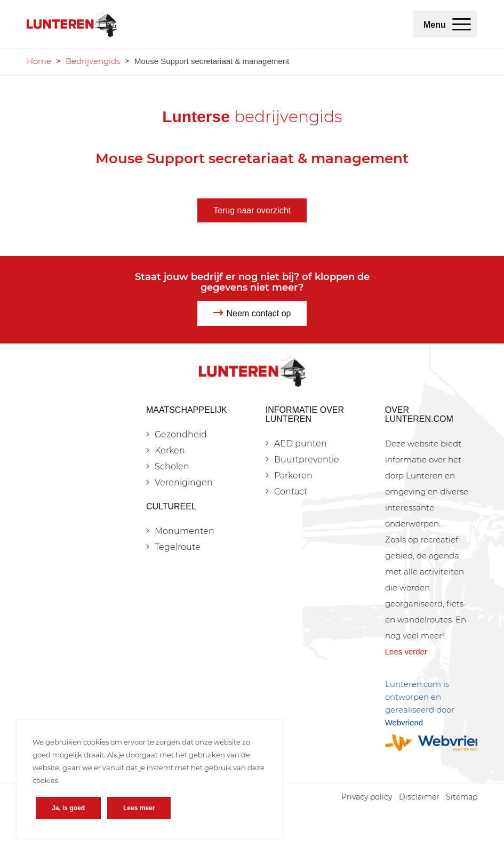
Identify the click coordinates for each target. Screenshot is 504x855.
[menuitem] (462, 24)
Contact (291, 492)
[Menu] (462, 24)
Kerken (170, 450)
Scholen (172, 466)
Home (39, 61)
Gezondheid (181, 434)
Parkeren (293, 476)
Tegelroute (178, 547)
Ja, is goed (68, 808)
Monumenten (185, 531)
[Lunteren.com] (72, 24)
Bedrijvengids (93, 61)
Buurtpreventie (307, 460)
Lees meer (139, 808)
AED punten (301, 444)
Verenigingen (184, 482)
